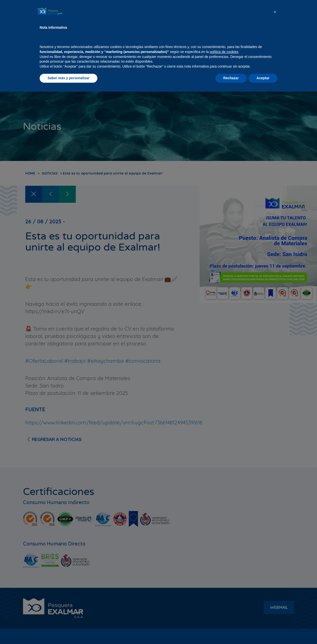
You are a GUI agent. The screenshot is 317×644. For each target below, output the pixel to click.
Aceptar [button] (263, 630)
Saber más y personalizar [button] (68, 630)
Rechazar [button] (231, 630)
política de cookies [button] (224, 604)
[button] (275, 564)
